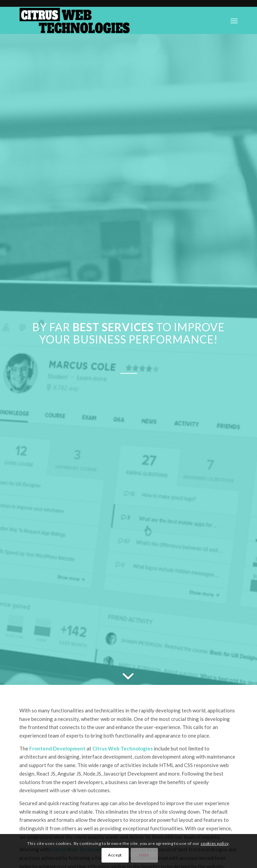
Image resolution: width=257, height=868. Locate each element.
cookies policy (215, 843)
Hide (144, 855)
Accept (115, 855)
